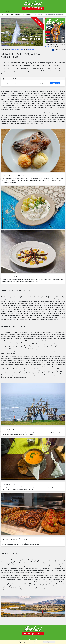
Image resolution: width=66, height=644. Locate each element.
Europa (63, 50)
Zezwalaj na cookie (49, 642)
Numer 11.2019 (31, 15)
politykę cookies (38, 642)
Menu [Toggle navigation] (6, 11)
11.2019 (48, 46)
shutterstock (32, 50)
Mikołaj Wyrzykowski (16, 50)
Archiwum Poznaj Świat (17, 15)
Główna (5, 15)
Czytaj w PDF (55, 83)
